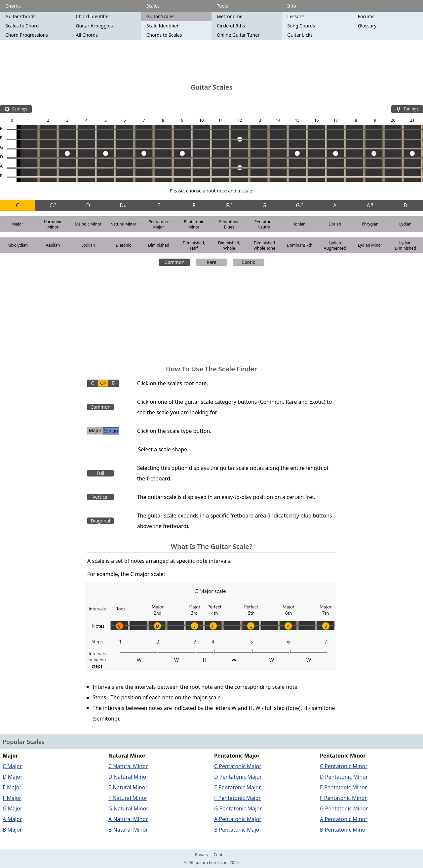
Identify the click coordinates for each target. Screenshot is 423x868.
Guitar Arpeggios (94, 26)
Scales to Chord (22, 26)
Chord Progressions (27, 35)
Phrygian (370, 224)
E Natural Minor (128, 787)
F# (229, 205)
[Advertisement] (211, 61)
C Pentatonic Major (238, 766)
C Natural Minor (128, 766)
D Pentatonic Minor (344, 777)
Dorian (335, 224)
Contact (221, 855)
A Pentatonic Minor (344, 819)
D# (123, 205)
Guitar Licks (300, 35)
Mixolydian (18, 245)
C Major (12, 766)
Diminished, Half (194, 246)
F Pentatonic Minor (343, 798)
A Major (12, 819)
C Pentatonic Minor (344, 766)
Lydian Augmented (335, 246)
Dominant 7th (300, 245)
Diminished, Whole (229, 246)
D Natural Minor (128, 777)
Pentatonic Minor (194, 224)
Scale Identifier (163, 26)
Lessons (296, 16)
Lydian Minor (370, 245)
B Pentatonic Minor (344, 830)
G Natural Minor (128, 808)
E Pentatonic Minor (344, 787)
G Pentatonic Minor (344, 808)
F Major (12, 798)
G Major (13, 808)
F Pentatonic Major (237, 798)
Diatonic (123, 245)
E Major (12, 787)
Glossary (367, 26)
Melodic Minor (88, 224)
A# (370, 205)
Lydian (405, 224)
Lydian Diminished (405, 246)
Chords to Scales (164, 35)
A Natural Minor (128, 819)
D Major (13, 777)
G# (300, 205)
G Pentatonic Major (238, 808)
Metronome (230, 16)
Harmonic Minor (53, 224)
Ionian (300, 224)
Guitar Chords (20, 16)
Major (18, 224)
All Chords (87, 35)
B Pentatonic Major (238, 830)
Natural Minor (123, 224)
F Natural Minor (128, 798)
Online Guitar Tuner (238, 35)
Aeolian (53, 245)
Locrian (88, 245)
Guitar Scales (160, 16)
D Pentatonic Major (238, 777)
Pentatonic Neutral (264, 224)
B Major (12, 830)
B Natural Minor (128, 830)
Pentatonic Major (159, 224)
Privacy (202, 855)
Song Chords (301, 26)
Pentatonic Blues (229, 224)
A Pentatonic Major (238, 819)
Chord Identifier (93, 16)
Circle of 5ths (231, 26)
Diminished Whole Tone (264, 246)
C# (53, 205)
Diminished (159, 245)
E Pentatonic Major (238, 787)
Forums (366, 16)
